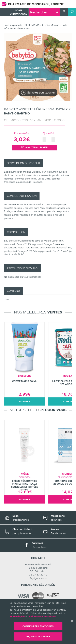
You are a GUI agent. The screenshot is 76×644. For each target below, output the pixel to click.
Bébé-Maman (52, 25)
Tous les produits (13, 25)
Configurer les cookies (38, 626)
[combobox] (43, 12)
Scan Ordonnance (18, 12)
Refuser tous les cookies (42, 617)
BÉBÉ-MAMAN (33, 25)
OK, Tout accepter (38, 636)
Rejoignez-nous (38, 578)
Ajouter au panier (34, 147)
